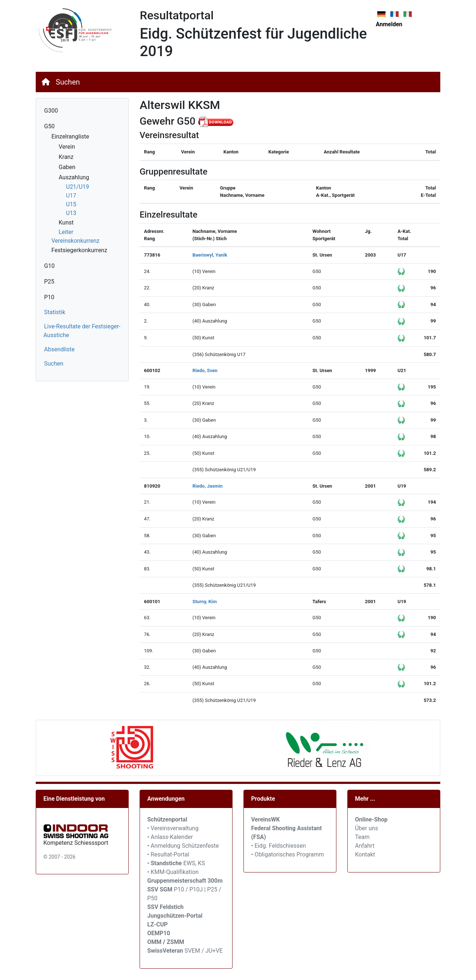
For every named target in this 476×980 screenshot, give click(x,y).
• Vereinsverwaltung (173, 828)
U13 (71, 213)
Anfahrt (365, 846)
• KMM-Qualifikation (173, 872)
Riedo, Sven (205, 370)
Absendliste (59, 349)
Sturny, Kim (205, 602)
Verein (67, 147)
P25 (49, 282)
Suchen (68, 82)
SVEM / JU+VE (204, 951)
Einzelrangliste (70, 136)
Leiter (66, 232)
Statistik (55, 312)
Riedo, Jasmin (208, 486)
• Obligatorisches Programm (288, 854)
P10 (49, 297)
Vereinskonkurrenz (75, 241)
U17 (71, 196)
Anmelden (389, 24)
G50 (49, 126)
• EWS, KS (176, 863)
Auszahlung (74, 177)
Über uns (366, 828)
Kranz (66, 157)
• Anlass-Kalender (170, 837)
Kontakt (365, 854)
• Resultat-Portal (168, 854)
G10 (49, 266)
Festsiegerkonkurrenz (79, 250)
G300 (51, 111)
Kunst (66, 222)
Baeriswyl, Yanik (210, 255)
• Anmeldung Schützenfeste (183, 846)
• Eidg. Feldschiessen (278, 846)
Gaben (67, 167)
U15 (71, 204)
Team (362, 837)
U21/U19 (77, 187)
